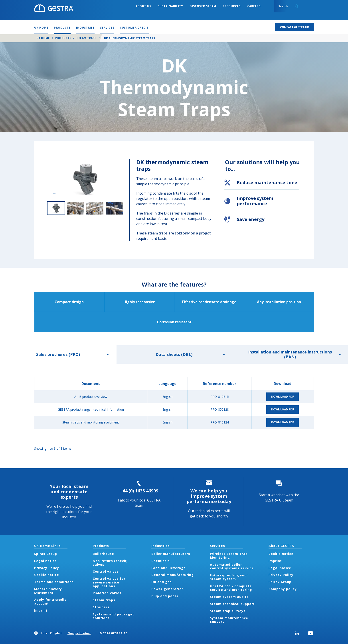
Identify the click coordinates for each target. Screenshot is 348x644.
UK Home (43, 38)
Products (63, 38)
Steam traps (86, 38)
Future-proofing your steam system (229, 577)
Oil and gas (162, 582)
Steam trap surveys (228, 611)
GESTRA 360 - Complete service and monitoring (231, 588)
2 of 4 (75, 208)
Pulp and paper (165, 596)
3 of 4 (95, 208)
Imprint (41, 610)
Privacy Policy (47, 568)
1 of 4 (56, 208)
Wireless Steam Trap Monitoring (229, 556)
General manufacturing (173, 575)
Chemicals (161, 561)
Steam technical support (232, 604)
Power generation (168, 589)
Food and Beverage (169, 568)
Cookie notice (47, 575)
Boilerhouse (103, 554)
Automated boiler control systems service (232, 566)
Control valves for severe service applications (109, 582)
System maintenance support (229, 620)
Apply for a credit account (50, 601)
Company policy (283, 589)
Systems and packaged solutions (114, 616)
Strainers (101, 607)
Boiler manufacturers (171, 554)
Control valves (106, 571)
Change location (79, 633)
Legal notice (45, 561)
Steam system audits (229, 597)
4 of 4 (114, 208)
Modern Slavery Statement (48, 591)
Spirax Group (46, 554)
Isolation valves (107, 593)
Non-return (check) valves (110, 563)
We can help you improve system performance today (209, 496)
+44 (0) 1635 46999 (139, 491)
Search (297, 6)
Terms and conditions (54, 582)
